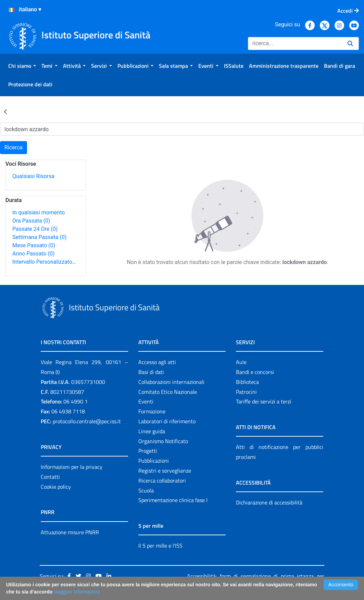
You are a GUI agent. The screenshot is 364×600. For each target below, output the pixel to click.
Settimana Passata (39, 237)
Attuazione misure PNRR (70, 532)
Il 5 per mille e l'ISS (160, 546)
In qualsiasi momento (39, 212)
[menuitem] (22, 66)
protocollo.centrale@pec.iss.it (87, 421)
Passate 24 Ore (35, 229)
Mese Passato (34, 245)
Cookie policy (56, 487)
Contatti (50, 477)
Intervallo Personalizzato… (44, 262)
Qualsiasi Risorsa (33, 176)
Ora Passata (31, 221)
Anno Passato (33, 254)
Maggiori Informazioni (77, 592)
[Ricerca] (295, 43)
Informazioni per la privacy (72, 467)
